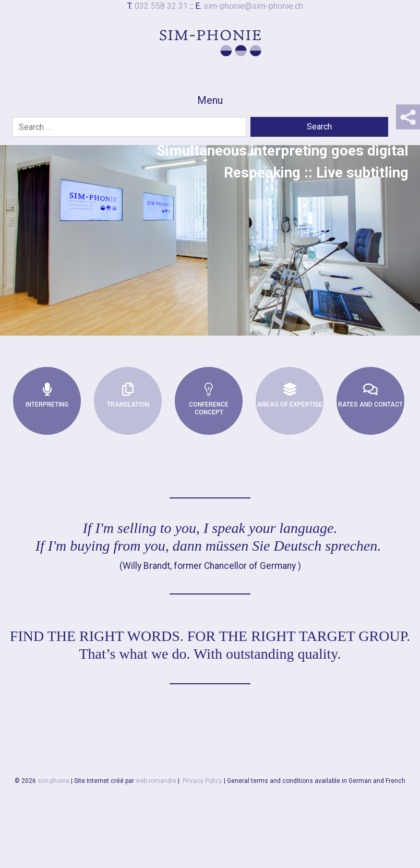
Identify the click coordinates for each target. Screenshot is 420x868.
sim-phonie (53, 781)
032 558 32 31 (161, 6)
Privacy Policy (202, 781)
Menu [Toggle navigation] (210, 100)
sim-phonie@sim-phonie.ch (253, 6)
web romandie (156, 781)
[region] (210, 223)
